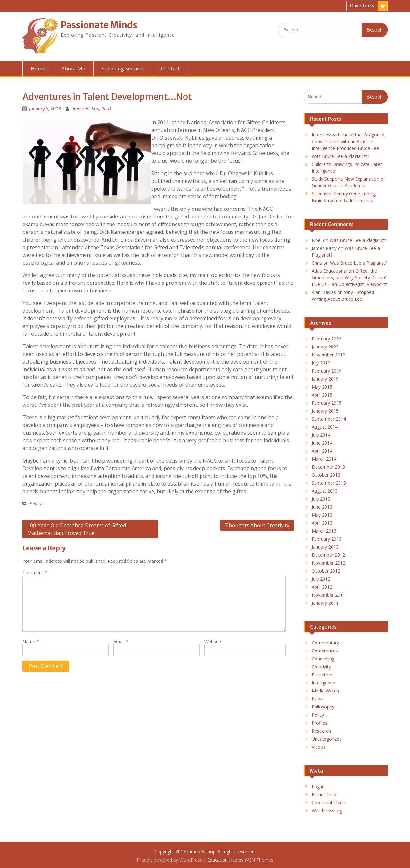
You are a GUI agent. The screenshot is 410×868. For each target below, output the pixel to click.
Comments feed (328, 802)
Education (322, 675)
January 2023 (325, 347)
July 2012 (321, 579)
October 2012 (326, 571)
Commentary (325, 643)
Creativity (321, 667)
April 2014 (322, 451)
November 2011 (328, 595)
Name (31, 641)
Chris (317, 263)
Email (121, 641)
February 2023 (327, 339)
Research (321, 731)
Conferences (325, 651)
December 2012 (328, 555)
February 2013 (327, 539)
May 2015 (322, 387)
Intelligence (323, 683)
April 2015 (322, 395)
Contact (170, 69)
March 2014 (324, 459)
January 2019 (325, 379)
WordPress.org (327, 811)
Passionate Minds (99, 25)
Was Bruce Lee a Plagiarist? (340, 156)
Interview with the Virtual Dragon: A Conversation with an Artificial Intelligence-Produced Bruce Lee (348, 141)
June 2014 (322, 443)
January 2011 (325, 603)
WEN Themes (259, 860)
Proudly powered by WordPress (169, 860)
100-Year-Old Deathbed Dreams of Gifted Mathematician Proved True (77, 529)
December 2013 (328, 467)
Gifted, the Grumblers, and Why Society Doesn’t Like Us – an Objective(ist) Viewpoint (349, 278)
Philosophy (323, 707)
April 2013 (322, 523)
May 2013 (322, 515)
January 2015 (325, 411)
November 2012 (328, 563)
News (318, 699)
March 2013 (324, 531)
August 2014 (325, 427)
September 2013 (329, 483)
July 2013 (321, 499)
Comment (35, 573)
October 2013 (326, 475)
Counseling (323, 659)
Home (38, 69)
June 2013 (322, 507)
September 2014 (329, 419)
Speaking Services (123, 69)
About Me (73, 69)
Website (213, 641)
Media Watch (325, 691)
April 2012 (322, 587)
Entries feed (324, 794)
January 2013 (325, 547)
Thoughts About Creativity (257, 525)
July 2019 (321, 363)
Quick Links (362, 6)
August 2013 (325, 491)
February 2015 (327, 403)
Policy (36, 503)
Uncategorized (327, 739)
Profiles (320, 723)
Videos (319, 747)
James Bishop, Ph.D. (92, 108)
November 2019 (328, 355)
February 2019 (327, 371)
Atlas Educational (329, 271)
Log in (318, 786)
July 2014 (321, 435)
